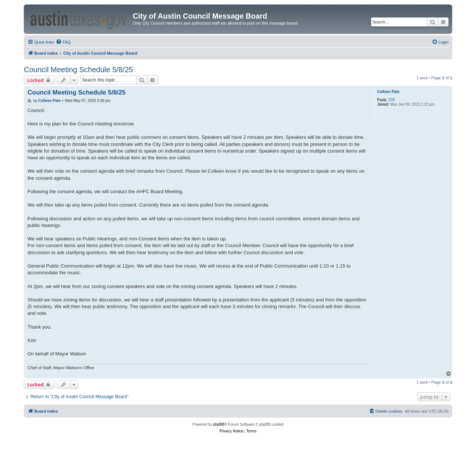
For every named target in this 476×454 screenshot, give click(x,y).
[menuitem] (63, 42)
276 (392, 100)
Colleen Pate (388, 92)
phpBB (219, 424)
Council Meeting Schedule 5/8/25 (78, 70)
